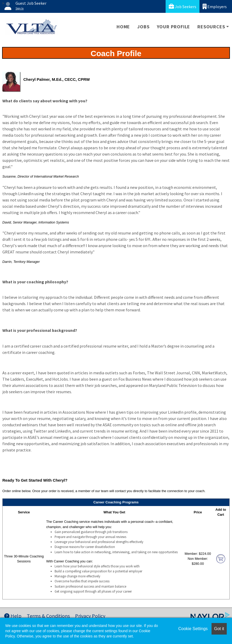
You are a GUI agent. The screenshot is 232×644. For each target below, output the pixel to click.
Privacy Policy (90, 616)
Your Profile (174, 27)
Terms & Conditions (48, 616)
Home (123, 27)
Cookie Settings (193, 629)
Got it (219, 629)
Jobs (143, 27)
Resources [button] (211, 27)
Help (13, 616)
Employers (215, 6)
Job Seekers (183, 6)
